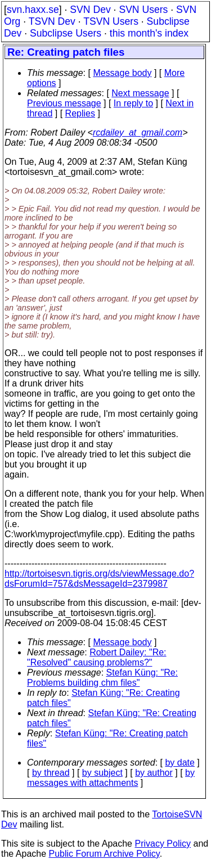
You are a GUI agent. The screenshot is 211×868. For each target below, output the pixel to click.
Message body (122, 73)
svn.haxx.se (33, 10)
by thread (51, 773)
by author (154, 773)
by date (179, 763)
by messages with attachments (111, 778)
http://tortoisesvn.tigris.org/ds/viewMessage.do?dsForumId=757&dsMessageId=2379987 (99, 579)
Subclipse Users (66, 33)
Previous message (64, 103)
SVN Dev (90, 10)
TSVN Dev (52, 21)
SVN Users (143, 10)
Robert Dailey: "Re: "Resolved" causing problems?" (97, 657)
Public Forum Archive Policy (104, 854)
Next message (140, 93)
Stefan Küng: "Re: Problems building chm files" (102, 678)
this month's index (149, 33)
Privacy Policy (163, 844)
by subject (102, 773)
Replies (80, 113)
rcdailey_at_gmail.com (138, 132)
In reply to (133, 103)
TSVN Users (111, 21)
